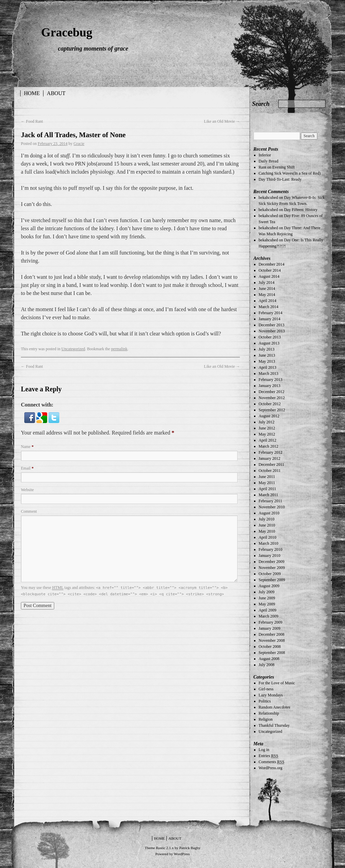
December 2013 (272, 325)
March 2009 (269, 616)
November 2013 (272, 331)
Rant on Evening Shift (277, 167)
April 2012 (268, 440)
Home (32, 93)
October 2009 (270, 574)
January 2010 (270, 556)
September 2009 (272, 580)
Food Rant (32, 121)
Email (27, 468)
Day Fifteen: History (301, 210)
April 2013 (268, 367)
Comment (29, 511)
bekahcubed (268, 198)
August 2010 (269, 513)
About (56, 93)
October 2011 (270, 471)
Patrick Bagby (190, 848)
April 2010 (268, 537)
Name (27, 447)
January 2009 (270, 628)
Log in (264, 750)
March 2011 (269, 495)
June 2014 (267, 289)
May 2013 (267, 361)
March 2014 (269, 307)
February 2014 (271, 313)
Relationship (269, 713)
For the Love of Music (277, 683)
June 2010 (267, 525)
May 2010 (267, 531)
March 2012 (269, 446)
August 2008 (269, 659)
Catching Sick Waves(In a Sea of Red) (290, 173)
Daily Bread (269, 161)
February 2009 (271, 622)
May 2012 (267, 434)
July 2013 (267, 349)
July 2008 (267, 665)
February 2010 (271, 549)
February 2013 (271, 380)
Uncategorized (73, 349)
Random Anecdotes (275, 707)
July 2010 (267, 519)
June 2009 (267, 598)
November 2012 (272, 398)
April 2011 (268, 489)
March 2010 (269, 543)
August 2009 (269, 586)
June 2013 (267, 355)
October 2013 (270, 337)
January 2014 (270, 319)
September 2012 (272, 410)
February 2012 (271, 452)
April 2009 (268, 610)
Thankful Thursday (274, 725)
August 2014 (269, 276)
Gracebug (67, 32)
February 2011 (271, 501)
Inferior (265, 155)
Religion (266, 719)
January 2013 (270, 386)
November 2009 (272, 568)
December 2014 (272, 264)
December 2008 (272, 634)
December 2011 (272, 465)
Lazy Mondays (271, 695)
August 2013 (269, 343)
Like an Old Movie (222, 121)
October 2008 (270, 647)
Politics (265, 701)
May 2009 (267, 604)
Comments (272, 762)
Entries (269, 756)
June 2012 (267, 428)
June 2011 (267, 477)
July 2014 (267, 282)
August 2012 (269, 416)
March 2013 (269, 373)
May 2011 (267, 483)
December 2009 (272, 562)
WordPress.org (271, 768)
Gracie (79, 144)
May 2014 (267, 295)
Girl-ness (266, 689)
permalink (119, 349)
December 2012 (272, 392)
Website (27, 490)
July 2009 (267, 592)
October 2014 (270, 270)
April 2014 (268, 301)
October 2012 (270, 404)
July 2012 (267, 422)
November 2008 (272, 640)
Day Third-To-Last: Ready (280, 179)
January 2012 (270, 458)
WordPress (182, 854)
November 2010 (272, 507)
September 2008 (272, 653)
